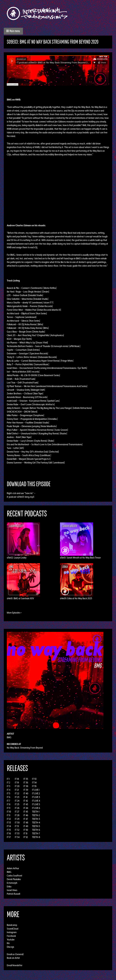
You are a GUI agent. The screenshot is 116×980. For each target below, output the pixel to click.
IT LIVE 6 (36, 808)
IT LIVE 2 (36, 793)
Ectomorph (12, 883)
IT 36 (26, 783)
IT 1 (8, 779)
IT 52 (26, 837)
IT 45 (26, 812)
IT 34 (17, 837)
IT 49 (26, 826)
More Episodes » (14, 613)
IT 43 (26, 804)
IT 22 (17, 793)
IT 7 (8, 801)
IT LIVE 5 (36, 804)
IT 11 (9, 815)
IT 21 (17, 790)
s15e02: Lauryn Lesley (17, 558)
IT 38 (26, 786)
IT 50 (26, 830)
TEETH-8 (36, 837)
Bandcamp (12, 925)
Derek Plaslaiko (14, 879)
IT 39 (26, 790)
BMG (9, 737)
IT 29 (17, 819)
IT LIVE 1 (36, 790)
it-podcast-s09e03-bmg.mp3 (21, 497)
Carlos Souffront (14, 876)
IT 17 (9, 837)
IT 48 (26, 823)
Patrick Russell (13, 894)
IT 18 (17, 779)
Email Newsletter (15, 965)
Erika (9, 886)
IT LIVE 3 (36, 797)
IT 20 (17, 786)
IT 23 (17, 797)
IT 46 (26, 815)
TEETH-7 (36, 833)
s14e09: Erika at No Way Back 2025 (76, 598)
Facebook (11, 936)
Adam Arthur (13, 868)
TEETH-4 (36, 823)
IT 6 (9, 797)
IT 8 (9, 804)
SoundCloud (13, 929)
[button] (13, 31)
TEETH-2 (36, 815)
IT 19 (17, 783)
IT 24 (17, 801)
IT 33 (17, 833)
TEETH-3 (36, 819)
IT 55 (34, 786)
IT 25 (17, 804)
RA (8, 943)
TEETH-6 (36, 830)
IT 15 (9, 830)
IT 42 (26, 801)
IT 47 (26, 819)
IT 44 (26, 808)
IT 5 (8, 793)
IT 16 (9, 833)
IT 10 (9, 812)
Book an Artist (13, 958)
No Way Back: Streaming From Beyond (25, 748)
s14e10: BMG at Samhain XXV (20, 598)
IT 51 (25, 833)
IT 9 (9, 808)
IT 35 (26, 779)
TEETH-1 (36, 812)
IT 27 (17, 812)
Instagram (12, 932)
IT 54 (34, 783)
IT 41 (25, 797)
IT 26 (17, 808)
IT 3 (9, 786)
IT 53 (34, 779)
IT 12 (9, 819)
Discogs (10, 947)
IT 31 (17, 826)
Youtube (11, 940)
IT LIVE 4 (36, 801)
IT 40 (26, 793)
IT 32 (17, 830)
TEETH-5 (36, 826)
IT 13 (9, 823)
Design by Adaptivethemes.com (103, 977)
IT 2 (8, 783)
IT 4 (9, 790)
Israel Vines (12, 890)
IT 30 (17, 823)
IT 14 (9, 826)
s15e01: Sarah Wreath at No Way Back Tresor (80, 558)
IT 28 (17, 815)
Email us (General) (15, 954)
